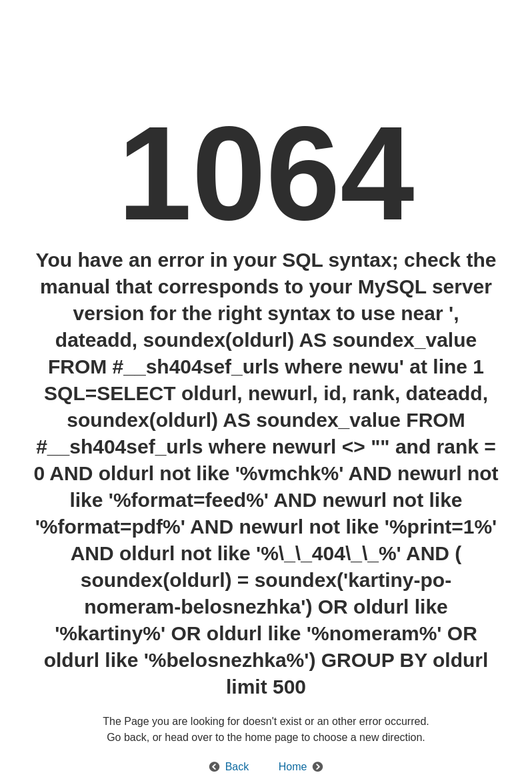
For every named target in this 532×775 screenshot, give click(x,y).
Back (237, 767)
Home (293, 767)
